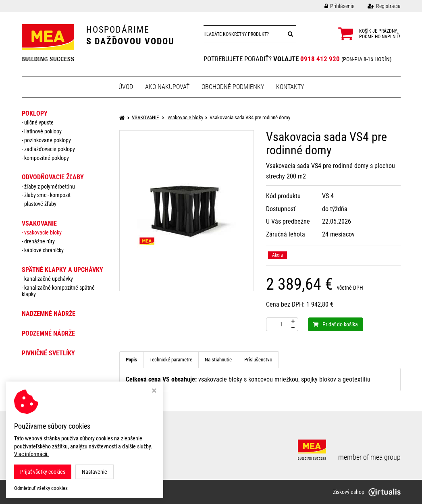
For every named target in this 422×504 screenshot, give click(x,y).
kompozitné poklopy (47, 158)
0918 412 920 (320, 59)
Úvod (126, 87)
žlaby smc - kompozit (47, 195)
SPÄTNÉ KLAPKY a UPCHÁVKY (62, 270)
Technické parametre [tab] (171, 360)
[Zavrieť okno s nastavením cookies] (154, 391)
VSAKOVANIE (39, 223)
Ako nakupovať (167, 87)
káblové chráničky (44, 250)
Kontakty (290, 87)
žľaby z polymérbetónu (50, 187)
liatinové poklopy (43, 131)
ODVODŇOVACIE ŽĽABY (53, 177)
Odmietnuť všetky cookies (41, 488)
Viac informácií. (31, 454)
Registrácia (378, 6)
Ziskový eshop (367, 492)
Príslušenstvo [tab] (258, 360)
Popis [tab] (131, 360)
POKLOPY (35, 113)
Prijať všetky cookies (43, 472)
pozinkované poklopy (48, 140)
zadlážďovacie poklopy (50, 149)
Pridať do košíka (336, 324)
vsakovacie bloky (43, 232)
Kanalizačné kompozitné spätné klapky (58, 291)
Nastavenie (95, 472)
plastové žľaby (40, 204)
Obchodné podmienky (233, 87)
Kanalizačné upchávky (49, 279)
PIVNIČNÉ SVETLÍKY (48, 353)
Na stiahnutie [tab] (218, 360)
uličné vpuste (39, 122)
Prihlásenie (333, 6)
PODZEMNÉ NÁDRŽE (48, 333)
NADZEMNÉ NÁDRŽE (49, 314)
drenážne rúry (39, 241)
